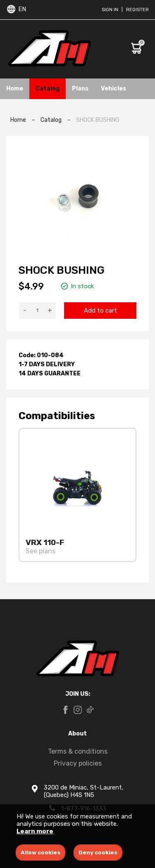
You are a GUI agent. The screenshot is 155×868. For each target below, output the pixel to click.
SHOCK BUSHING (98, 120)
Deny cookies (98, 853)
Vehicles (113, 89)
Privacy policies (78, 763)
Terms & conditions (78, 751)
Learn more (35, 831)
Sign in (110, 10)
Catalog (48, 89)
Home (15, 89)
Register (137, 10)
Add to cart (100, 311)
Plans (80, 89)
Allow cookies (41, 853)
